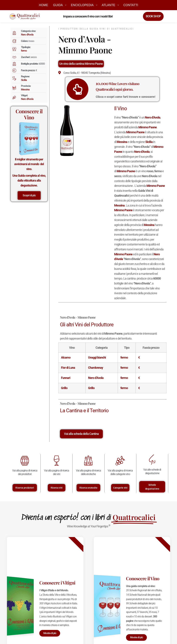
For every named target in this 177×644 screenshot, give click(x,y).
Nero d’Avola (27, 35)
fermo (24, 51)
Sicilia (24, 80)
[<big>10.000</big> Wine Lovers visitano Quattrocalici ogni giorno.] (91, 89)
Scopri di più (29, 195)
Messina (25, 90)
